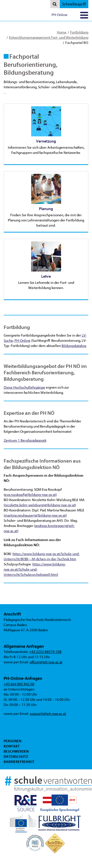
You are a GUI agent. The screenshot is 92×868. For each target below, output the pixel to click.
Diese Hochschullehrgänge (24, 388)
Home (62, 32)
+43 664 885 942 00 (19, 684)
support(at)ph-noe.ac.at (48, 714)
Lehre (46, 276)
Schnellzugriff (74, 4)
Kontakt (12, 746)
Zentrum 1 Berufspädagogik (25, 441)
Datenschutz (16, 757)
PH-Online (59, 15)
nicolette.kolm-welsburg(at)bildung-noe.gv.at (40, 505)
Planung (46, 209)
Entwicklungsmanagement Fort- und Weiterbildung (49, 38)
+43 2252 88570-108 (45, 652)
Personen (13, 741)
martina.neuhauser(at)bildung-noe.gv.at (35, 515)
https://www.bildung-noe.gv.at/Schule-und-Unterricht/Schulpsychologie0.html (35, 570)
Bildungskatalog (74, 346)
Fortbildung (79, 32)
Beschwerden (16, 751)
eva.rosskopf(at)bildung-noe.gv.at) (31, 495)
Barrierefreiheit (19, 762)
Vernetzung (46, 141)
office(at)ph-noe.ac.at (46, 662)
